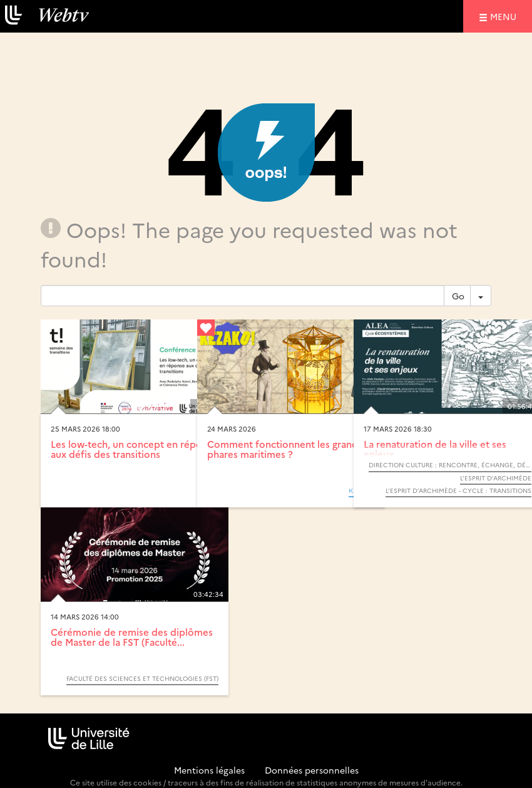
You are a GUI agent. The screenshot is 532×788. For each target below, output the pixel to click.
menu (505, 16)
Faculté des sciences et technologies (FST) (142, 678)
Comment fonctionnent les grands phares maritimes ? (285, 449)
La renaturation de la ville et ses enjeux (435, 449)
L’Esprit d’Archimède (496, 478)
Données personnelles (312, 770)
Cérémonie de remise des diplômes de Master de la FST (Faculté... (132, 637)
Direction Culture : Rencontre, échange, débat (450, 465)
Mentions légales (209, 770)
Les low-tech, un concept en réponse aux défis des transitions (134, 449)
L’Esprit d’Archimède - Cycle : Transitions (458, 490)
